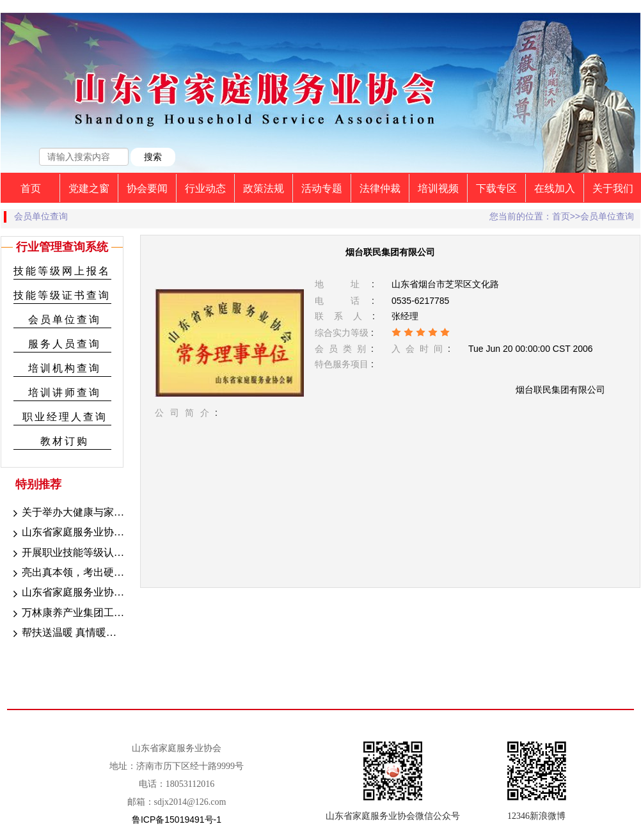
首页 (31, 188)
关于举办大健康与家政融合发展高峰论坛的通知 (67, 513)
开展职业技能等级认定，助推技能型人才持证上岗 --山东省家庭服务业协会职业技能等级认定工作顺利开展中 (67, 553)
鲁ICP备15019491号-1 (177, 820)
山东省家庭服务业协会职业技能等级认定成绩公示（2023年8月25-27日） (67, 533)
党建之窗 (89, 188)
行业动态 (205, 188)
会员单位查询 (65, 320)
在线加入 (555, 188)
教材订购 (65, 441)
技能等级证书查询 (62, 295)
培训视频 (438, 188)
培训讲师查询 (65, 392)
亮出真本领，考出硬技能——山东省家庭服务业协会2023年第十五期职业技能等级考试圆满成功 (67, 573)
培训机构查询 (65, 368)
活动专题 (322, 188)
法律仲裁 (380, 188)
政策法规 (264, 188)
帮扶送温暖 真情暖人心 (67, 633)
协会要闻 (147, 188)
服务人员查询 (65, 344)
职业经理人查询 (65, 417)
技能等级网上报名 (62, 271)
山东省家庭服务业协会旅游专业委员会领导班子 (67, 593)
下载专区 (496, 188)
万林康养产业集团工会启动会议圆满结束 (67, 614)
